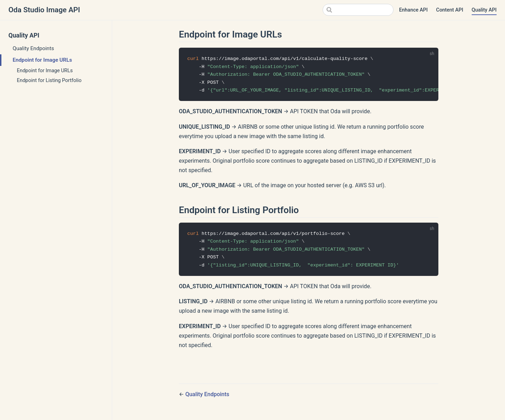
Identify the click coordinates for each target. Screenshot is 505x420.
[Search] (358, 10)
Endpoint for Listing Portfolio (49, 80)
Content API (450, 10)
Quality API (484, 10)
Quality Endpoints (33, 48)
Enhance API (413, 10)
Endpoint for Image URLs (42, 60)
